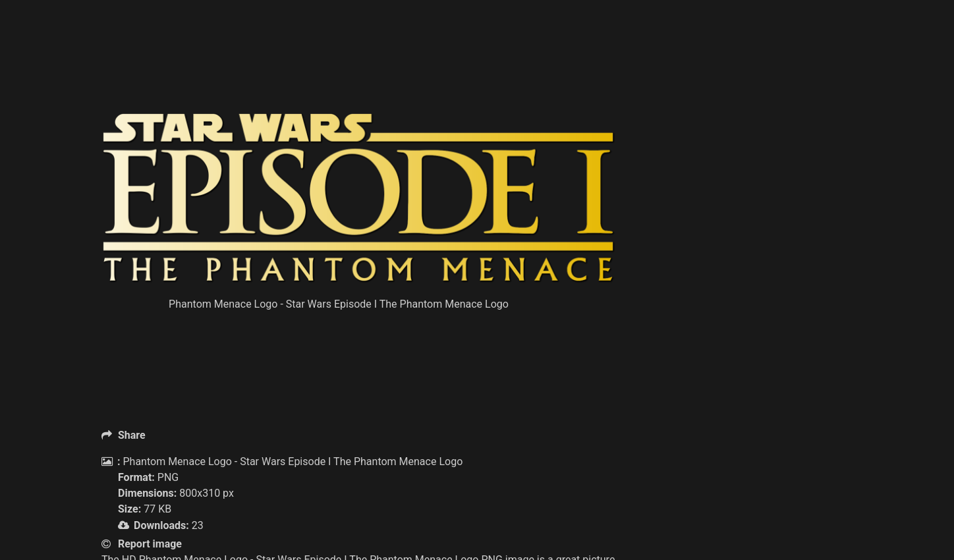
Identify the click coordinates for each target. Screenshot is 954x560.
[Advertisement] (358, 79)
